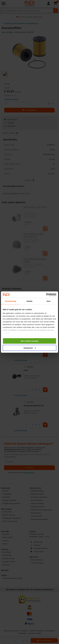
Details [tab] (29, 301)
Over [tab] (49, 301)
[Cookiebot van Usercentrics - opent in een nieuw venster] (46, 295)
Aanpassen (30, 348)
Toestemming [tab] (11, 301)
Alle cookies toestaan (29, 341)
